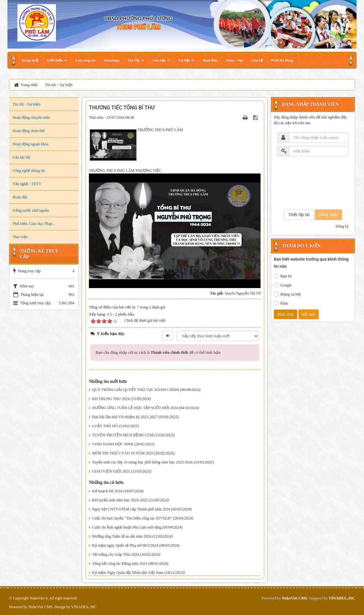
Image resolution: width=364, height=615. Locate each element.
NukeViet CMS (40, 607)
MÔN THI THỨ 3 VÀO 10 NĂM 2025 (123, 453)
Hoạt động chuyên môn (31, 117)
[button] (57, 60)
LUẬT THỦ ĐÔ (105, 426)
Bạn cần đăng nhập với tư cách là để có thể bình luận (158, 352)
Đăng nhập (328, 214)
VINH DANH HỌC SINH (113, 444)
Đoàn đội (20, 197)
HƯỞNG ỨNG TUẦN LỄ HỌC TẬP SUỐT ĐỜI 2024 (135, 408)
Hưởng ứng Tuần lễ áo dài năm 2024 (122, 536)
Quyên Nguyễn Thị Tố (243, 293)
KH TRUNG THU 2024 (111, 399)
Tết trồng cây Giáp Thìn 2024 (116, 554)
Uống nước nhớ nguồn (31, 210)
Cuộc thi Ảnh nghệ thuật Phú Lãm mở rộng (127, 527)
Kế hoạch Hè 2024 (107, 491)
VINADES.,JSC (84, 607)
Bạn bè (283, 276)
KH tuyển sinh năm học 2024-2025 (120, 500)
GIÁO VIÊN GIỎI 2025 (111, 471)
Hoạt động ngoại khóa (31, 144)
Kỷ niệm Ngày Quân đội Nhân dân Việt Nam (128, 573)
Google (283, 285)
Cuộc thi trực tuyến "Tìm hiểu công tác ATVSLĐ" (132, 518)
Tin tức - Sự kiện (27, 104)
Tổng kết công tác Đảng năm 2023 (120, 564)
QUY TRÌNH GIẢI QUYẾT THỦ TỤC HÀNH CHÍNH (136, 390)
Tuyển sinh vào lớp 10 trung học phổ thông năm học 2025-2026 (143, 462)
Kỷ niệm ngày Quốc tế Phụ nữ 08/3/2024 (125, 545)
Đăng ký (342, 226)
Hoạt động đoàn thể (29, 131)
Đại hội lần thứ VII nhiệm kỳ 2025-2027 (125, 417)
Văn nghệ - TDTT (27, 184)
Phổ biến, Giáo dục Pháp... (34, 224)
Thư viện (20, 237)
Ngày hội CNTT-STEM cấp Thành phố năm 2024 (131, 509)
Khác (281, 303)
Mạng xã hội (287, 294)
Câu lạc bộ (21, 157)
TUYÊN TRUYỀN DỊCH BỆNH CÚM (123, 435)
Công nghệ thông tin (29, 171)
